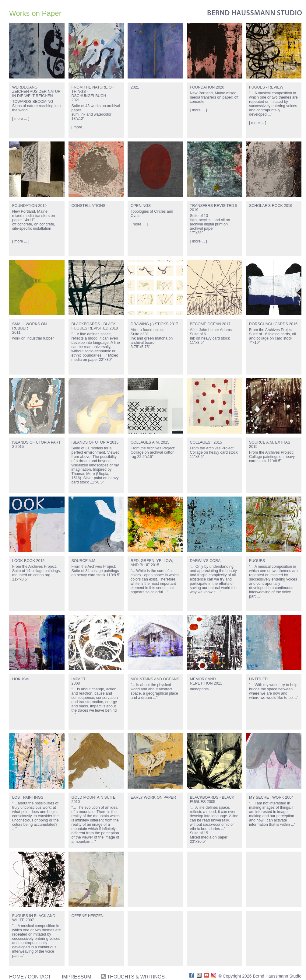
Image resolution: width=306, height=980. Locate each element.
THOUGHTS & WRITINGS (134, 977)
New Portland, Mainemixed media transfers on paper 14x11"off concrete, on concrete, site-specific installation (34, 220)
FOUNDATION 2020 (207, 87)
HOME (16, 977)
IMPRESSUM (77, 977)
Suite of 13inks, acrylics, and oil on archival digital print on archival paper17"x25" (210, 224)
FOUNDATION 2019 (29, 206)
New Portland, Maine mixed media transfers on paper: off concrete (214, 97)
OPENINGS (141, 206)
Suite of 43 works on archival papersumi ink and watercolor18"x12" (96, 112)
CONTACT (39, 977)
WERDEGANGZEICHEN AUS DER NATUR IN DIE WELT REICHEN (36, 92)
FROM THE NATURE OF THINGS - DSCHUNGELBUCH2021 (93, 94)
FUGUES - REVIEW (266, 87)
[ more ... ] (21, 119)
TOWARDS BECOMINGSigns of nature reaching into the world (36, 106)
